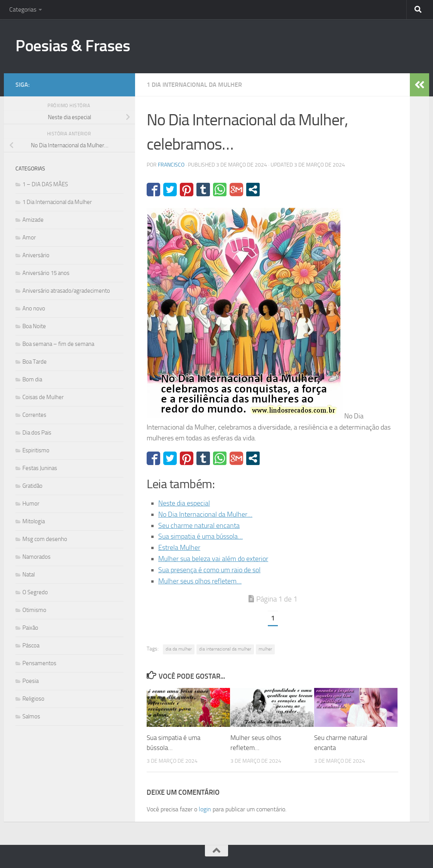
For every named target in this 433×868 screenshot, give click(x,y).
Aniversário (36, 255)
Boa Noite (34, 326)
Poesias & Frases (73, 46)
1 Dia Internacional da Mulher (194, 85)
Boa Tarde (35, 362)
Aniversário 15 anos (46, 273)
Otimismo (34, 610)
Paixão (30, 628)
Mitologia (34, 521)
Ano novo (34, 308)
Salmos (31, 716)
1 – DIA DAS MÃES (45, 184)
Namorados (36, 557)
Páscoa (31, 646)
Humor (31, 504)
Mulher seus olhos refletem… (200, 581)
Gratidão (32, 486)
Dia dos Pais (37, 433)
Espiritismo (36, 450)
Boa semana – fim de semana (58, 344)
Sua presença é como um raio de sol (209, 570)
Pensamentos (39, 663)
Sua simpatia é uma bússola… (200, 536)
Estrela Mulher (179, 548)
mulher (265, 649)
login (205, 809)
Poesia (30, 681)
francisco (171, 165)
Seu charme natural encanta (199, 526)
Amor (29, 238)
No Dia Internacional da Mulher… (205, 514)
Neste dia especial (184, 503)
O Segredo (35, 592)
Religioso (33, 699)
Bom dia (32, 379)
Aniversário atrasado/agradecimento (66, 291)
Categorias (23, 9)
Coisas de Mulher (43, 397)
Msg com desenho (45, 539)
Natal (29, 575)
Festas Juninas (40, 468)
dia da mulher (179, 649)
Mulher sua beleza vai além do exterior (213, 559)
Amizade (33, 220)
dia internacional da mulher (225, 649)
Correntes (34, 415)
